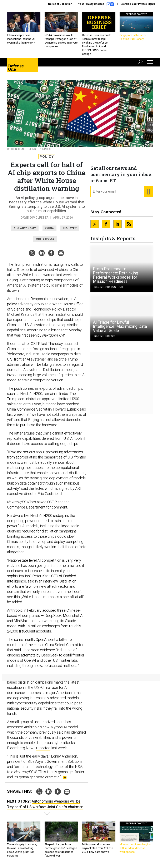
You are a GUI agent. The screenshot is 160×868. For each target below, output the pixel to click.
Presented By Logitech (108, 287)
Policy (47, 157)
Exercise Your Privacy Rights (138, 4)
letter (63, 639)
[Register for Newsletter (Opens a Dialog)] (148, 192)
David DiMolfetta (34, 218)
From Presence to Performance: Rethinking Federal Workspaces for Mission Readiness (116, 275)
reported (43, 748)
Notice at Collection (60, 4)
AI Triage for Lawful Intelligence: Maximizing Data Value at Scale (120, 326)
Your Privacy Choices (96, 4)
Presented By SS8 (104, 336)
